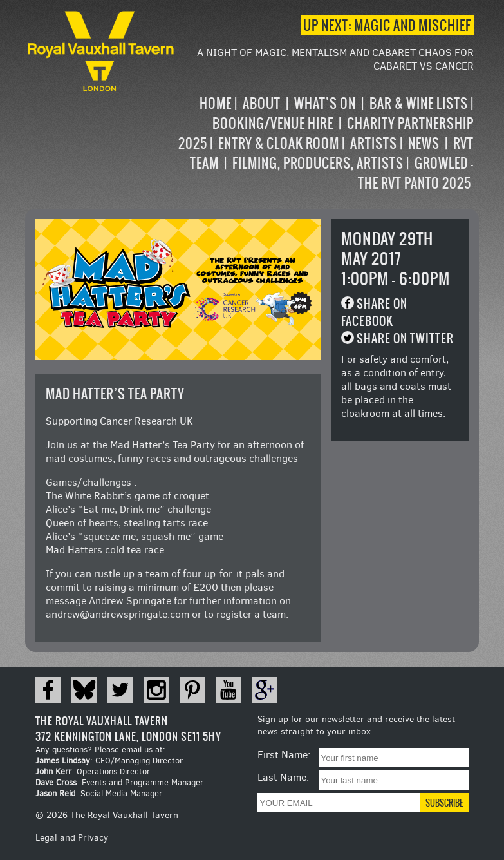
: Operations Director (93, 771)
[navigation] (325, 143)
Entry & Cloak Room (279, 143)
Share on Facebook (374, 312)
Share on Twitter (405, 339)
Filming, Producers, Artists (318, 163)
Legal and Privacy (72, 838)
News (424, 143)
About (262, 103)
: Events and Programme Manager (119, 782)
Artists (374, 143)
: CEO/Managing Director (109, 760)
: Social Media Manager (99, 793)
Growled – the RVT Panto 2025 (416, 173)
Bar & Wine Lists (419, 103)
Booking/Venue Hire (273, 123)
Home (216, 103)
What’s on (325, 103)
